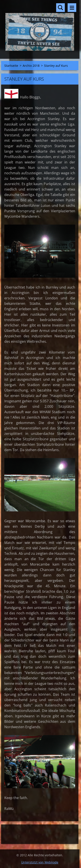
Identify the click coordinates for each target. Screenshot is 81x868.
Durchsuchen (60, 8)
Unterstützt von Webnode (40, 862)
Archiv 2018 (31, 66)
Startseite (11, 66)
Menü (72, 8)
